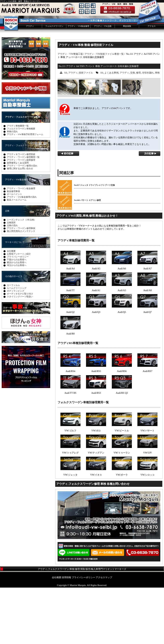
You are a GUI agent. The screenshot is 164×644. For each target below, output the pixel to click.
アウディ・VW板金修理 (78, 83)
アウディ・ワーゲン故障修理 (21, 216)
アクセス (152, 83)
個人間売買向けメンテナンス (21, 288)
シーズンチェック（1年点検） (22, 276)
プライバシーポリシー (18, 313)
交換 (133, 129)
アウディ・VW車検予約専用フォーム (25, 191)
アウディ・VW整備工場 (70, 110)
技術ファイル (86, 129)
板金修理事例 (13, 248)
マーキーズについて (15, 299)
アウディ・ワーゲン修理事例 (21, 285)
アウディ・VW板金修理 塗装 (19, 236)
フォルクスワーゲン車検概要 (21, 185)
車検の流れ (12, 188)
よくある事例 (111, 129)
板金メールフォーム (17, 256)
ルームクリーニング (17, 344)
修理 (138, 129)
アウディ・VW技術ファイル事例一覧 (104, 110)
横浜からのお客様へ (17, 319)
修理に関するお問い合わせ (20, 225)
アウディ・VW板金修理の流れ (22, 253)
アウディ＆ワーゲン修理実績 (21, 211)
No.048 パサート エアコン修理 (87, 257)
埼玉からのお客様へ (17, 322)
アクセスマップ (104, 634)
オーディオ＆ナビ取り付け (20, 350)
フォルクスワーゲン (54, 83)
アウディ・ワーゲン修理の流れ (22, 222)
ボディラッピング (16, 347)
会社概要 (11, 307)
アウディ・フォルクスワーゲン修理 (22, 202)
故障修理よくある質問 (18, 219)
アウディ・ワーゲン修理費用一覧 (23, 214)
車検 (157, 129)
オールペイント (14, 251)
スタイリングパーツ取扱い (20, 353)
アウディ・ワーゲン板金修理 (21, 245)
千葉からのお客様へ (17, 316)
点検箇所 (11, 279)
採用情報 (66, 634)
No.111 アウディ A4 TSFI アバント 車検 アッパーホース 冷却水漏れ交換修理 (99, 123)
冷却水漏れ (148, 129)
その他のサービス (14, 333)
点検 (7, 267)
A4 (66, 129)
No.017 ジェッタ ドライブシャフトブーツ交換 (94, 242)
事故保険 (127, 83)
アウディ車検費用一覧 (18, 182)
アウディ (30, 83)
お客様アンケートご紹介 (19, 310)
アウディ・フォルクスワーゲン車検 (22, 173)
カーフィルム (13, 342)
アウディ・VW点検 (103, 83)
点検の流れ (12, 282)
